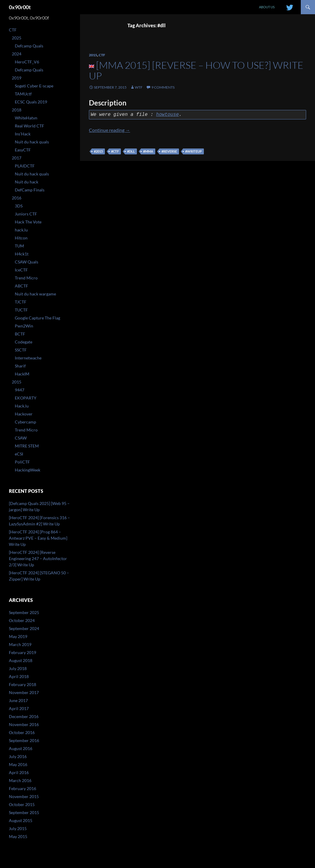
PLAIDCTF (25, 166)
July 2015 (18, 828)
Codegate (24, 342)
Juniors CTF (26, 214)
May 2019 (18, 636)
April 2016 (19, 772)
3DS (19, 206)
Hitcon (21, 238)
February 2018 (23, 684)
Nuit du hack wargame (35, 294)
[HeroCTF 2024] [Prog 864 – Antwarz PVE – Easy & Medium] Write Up (38, 538)
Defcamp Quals (29, 46)
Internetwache (28, 358)
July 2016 (18, 756)
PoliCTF (22, 462)
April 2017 (19, 708)
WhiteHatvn (26, 118)
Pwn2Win (24, 326)
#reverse (169, 151)
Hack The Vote (28, 222)
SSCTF (21, 350)
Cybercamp (25, 422)
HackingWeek (28, 470)
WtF (139, 87)
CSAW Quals (27, 262)
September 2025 (24, 612)
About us (267, 7)
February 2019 (23, 652)
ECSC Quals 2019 (31, 102)
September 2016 (24, 740)
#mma (148, 151)
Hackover (24, 414)
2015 (93, 55)
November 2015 (24, 796)
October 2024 (22, 620)
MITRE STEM (27, 446)
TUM (19, 246)
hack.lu (21, 230)
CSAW (21, 438)
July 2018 (18, 668)
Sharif (20, 366)
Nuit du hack (27, 182)
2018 (17, 110)
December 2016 (24, 716)
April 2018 (19, 676)
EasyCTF (23, 150)
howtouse (168, 115)
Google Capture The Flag (37, 318)
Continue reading (109, 130)
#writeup (194, 151)
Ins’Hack (23, 134)
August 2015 (21, 820)
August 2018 (21, 660)
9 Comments (163, 87)
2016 (17, 198)
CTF (102, 55)
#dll (131, 151)
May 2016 (18, 764)
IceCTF (21, 270)
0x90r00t (20, 7)
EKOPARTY (26, 398)
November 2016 (24, 724)
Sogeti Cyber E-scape (34, 86)
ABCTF (21, 286)
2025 (17, 38)
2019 (17, 78)
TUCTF (21, 310)
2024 (17, 54)
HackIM (22, 374)
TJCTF (21, 302)
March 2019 (20, 644)
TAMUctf (23, 94)
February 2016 (23, 788)
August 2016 (21, 748)
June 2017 (18, 700)
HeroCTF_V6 (27, 62)
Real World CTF (29, 126)
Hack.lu (22, 406)
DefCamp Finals (30, 190)
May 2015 (18, 836)
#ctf (115, 151)
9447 (20, 390)
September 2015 (24, 812)
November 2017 (24, 692)
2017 (17, 158)
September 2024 (24, 628)
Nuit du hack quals (32, 142)
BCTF (20, 334)
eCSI (19, 454)
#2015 (98, 151)
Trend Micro (26, 278)
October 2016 (22, 732)
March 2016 (20, 780)
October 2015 (22, 804)
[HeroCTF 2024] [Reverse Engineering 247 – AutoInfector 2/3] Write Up (38, 558)
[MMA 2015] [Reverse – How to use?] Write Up (196, 70)
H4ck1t (22, 254)
